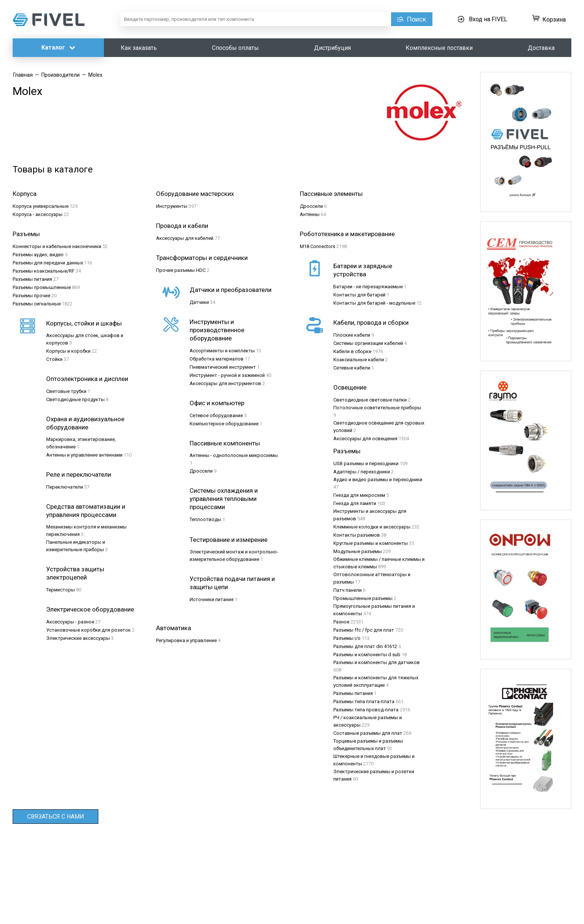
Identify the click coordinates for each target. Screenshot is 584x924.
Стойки (54, 359)
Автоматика (174, 628)
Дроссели (311, 206)
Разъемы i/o (347, 638)
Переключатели (65, 487)
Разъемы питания (353, 693)
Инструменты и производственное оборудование (217, 330)
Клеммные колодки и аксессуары (372, 527)
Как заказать (139, 48)
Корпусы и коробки (68, 351)
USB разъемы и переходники (366, 463)
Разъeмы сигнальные (37, 304)
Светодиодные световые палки (370, 400)
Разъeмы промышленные (42, 287)
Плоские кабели (352, 335)
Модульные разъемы (358, 551)
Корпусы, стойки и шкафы (84, 323)
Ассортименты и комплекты (222, 351)
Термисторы (61, 590)
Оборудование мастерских (195, 194)
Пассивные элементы (331, 194)
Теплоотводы (205, 519)
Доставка (541, 48)
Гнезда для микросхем (359, 495)
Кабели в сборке (352, 351)
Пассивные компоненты (225, 443)
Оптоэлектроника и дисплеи (87, 379)
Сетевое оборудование (216, 415)
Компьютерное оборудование (224, 424)
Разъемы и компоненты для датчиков (377, 662)
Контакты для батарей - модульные (374, 303)
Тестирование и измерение (228, 540)
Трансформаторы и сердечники (202, 258)
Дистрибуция (332, 48)
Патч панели (347, 590)
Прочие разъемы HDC (181, 270)
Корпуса (25, 194)
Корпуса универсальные (41, 206)
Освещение (350, 387)
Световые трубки (66, 391)
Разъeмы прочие (31, 296)
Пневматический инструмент (223, 367)
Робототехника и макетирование (347, 234)
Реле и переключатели (79, 474)
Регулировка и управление (186, 640)
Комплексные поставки (439, 48)
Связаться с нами (56, 817)
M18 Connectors (318, 246)
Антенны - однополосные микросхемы (234, 455)
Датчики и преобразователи (231, 290)
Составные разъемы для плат (368, 733)
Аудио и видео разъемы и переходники (378, 480)
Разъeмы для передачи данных (48, 263)
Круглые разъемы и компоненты (371, 543)
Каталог (58, 47)
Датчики (199, 302)
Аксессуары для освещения (365, 439)
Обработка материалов (217, 359)
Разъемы (347, 451)
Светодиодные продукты (75, 399)
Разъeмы (26, 234)
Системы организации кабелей (368, 343)
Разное (341, 622)
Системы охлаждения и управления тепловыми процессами (224, 499)
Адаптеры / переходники (362, 472)
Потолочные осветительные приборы (377, 408)
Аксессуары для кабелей (185, 238)
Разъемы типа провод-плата (366, 710)
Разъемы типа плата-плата (364, 701)
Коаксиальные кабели (359, 360)
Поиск (416, 19)
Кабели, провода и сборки (371, 323)
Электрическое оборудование (90, 609)
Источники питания (212, 599)
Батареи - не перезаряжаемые (368, 287)
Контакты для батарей (359, 295)
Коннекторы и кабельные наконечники (57, 246)
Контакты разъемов (357, 535)
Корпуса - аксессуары (38, 214)
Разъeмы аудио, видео (38, 255)
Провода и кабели (182, 226)
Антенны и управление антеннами (84, 455)
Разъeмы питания (32, 279)
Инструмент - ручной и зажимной (227, 375)
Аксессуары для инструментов (225, 383)
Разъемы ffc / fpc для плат (364, 630)
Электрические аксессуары (78, 638)
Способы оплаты (235, 48)
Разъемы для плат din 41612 (365, 646)
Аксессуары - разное (70, 622)
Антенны (310, 214)
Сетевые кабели (352, 368)
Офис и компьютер (217, 403)
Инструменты (172, 206)
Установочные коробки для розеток (88, 630)
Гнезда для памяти (355, 503)
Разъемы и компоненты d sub (367, 655)
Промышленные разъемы (363, 598)
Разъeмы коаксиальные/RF (44, 271)
